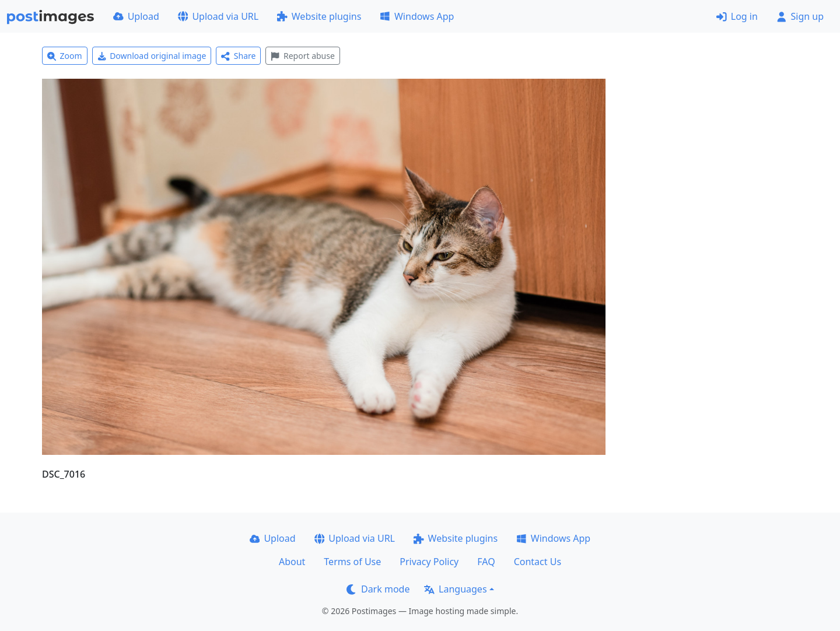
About (292, 562)
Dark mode (378, 589)
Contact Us (538, 562)
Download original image (152, 56)
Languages (455, 589)
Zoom (65, 56)
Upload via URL (218, 16)
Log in (737, 16)
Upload (136, 16)
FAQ (486, 562)
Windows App (417, 16)
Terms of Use (352, 562)
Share (238, 56)
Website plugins (319, 16)
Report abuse (302, 56)
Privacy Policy (429, 562)
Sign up (800, 16)
